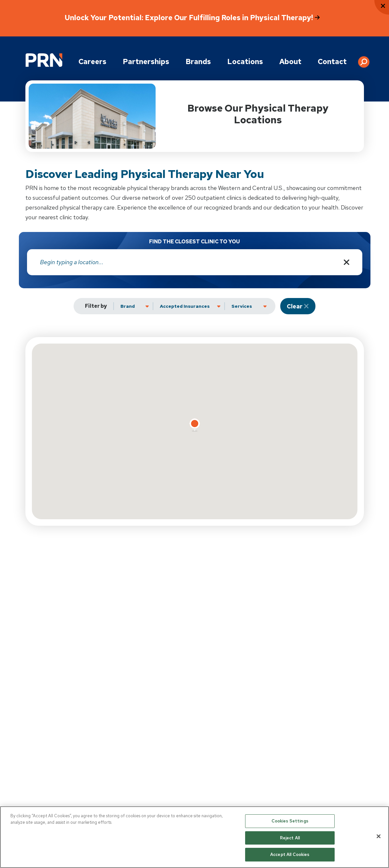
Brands (198, 62)
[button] (364, 60)
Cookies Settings (290, 821)
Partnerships (146, 62)
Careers (92, 62)
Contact (332, 62)
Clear (295, 306)
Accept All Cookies (290, 854)
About (290, 62)
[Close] (379, 836)
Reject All (290, 838)
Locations (245, 62)
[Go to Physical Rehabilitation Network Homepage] (44, 60)
